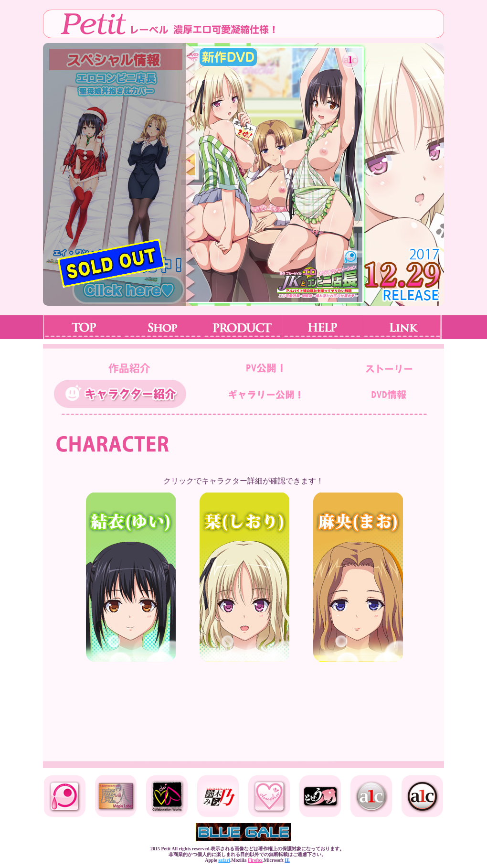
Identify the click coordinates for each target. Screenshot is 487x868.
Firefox (255, 860)
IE (287, 860)
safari (224, 860)
